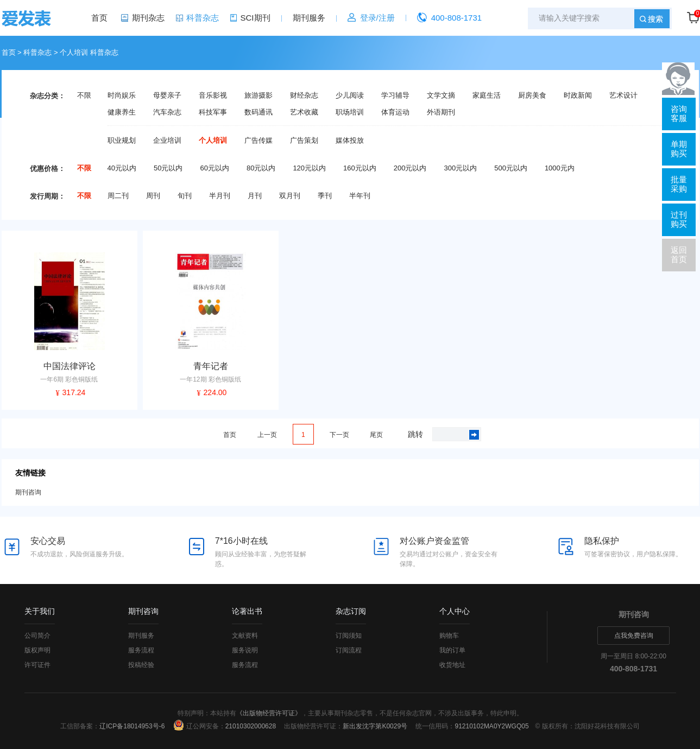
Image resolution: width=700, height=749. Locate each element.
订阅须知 (349, 636)
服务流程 (141, 650)
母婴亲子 (167, 96)
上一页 (267, 435)
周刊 (153, 196)
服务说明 (245, 650)
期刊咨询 (28, 492)
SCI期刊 (256, 18)
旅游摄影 (258, 96)
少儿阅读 (350, 96)
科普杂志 (203, 18)
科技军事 (213, 112)
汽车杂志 (167, 112)
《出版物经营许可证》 (269, 713)
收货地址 (452, 665)
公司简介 (37, 636)
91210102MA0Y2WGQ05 (491, 726)
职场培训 (350, 112)
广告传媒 (258, 141)
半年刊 (360, 196)
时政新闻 (578, 96)
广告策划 (304, 141)
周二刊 (118, 196)
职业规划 (122, 141)
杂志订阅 (351, 611)
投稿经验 (141, 665)
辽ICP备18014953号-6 (132, 726)
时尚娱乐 (122, 96)
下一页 (339, 435)
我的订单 (452, 650)
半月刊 (220, 196)
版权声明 (37, 650)
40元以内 (122, 168)
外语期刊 (441, 112)
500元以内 (511, 168)
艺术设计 (623, 96)
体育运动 (395, 112)
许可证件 (37, 665)
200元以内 (410, 168)
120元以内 (309, 168)
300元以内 (460, 168)
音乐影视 (213, 96)
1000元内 (560, 168)
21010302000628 (251, 726)
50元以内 (168, 168)
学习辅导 (395, 96)
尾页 (376, 435)
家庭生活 (487, 96)
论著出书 (247, 611)
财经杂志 (304, 96)
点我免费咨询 (634, 636)
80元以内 (261, 168)
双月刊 (290, 196)
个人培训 (213, 141)
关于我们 (40, 611)
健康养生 (122, 112)
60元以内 (214, 168)
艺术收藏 (304, 112)
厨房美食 (532, 96)
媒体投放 (350, 141)
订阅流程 (349, 650)
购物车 (449, 636)
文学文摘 (441, 96)
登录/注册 (377, 18)
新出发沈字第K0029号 (375, 726)
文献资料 (245, 636)
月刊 (255, 196)
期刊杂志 (148, 18)
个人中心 (455, 611)
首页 (99, 18)
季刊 (325, 196)
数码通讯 (258, 112)
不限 (84, 96)
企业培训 (167, 141)
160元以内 (360, 168)
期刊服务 (309, 18)
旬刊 (185, 196)
